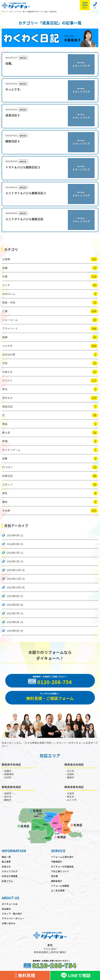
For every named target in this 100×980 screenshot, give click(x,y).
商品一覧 (6, 857)
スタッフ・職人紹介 (12, 914)
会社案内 (6, 909)
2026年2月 (13, 553)
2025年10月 (14, 587)
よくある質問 (58, 891)
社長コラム (7, 881)
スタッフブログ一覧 (17, 11)
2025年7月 (13, 613)
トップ (4, 11)
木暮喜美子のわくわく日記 (37, 11)
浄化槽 (54, 876)
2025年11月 (14, 579)
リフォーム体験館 (60, 886)
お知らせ (6, 867)
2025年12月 (14, 570)
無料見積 (25, 975)
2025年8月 (13, 605)
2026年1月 (13, 561)
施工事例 (6, 862)
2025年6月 (13, 622)
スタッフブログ (10, 871)
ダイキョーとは (10, 904)
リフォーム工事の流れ (62, 857)
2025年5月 (13, 631)
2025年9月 (13, 596)
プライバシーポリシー (13, 918)
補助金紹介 (57, 881)
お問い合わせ (8, 923)
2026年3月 (13, 544)
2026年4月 (13, 535)
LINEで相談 (75, 975)
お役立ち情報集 (10, 876)
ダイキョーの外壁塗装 (62, 867)
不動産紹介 (57, 862)
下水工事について (60, 871)
